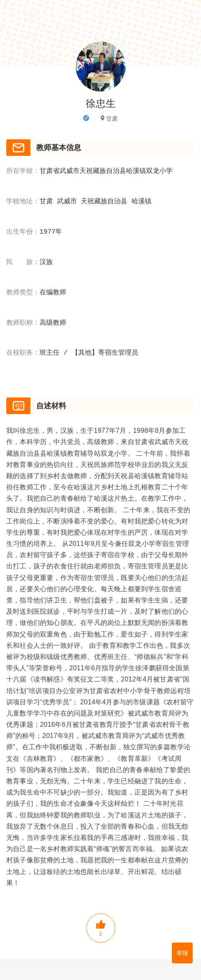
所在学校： (23, 171)
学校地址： (23, 202)
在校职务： (23, 353)
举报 (182, 953)
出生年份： (23, 232)
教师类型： (23, 293)
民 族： (23, 262)
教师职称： (23, 323)
